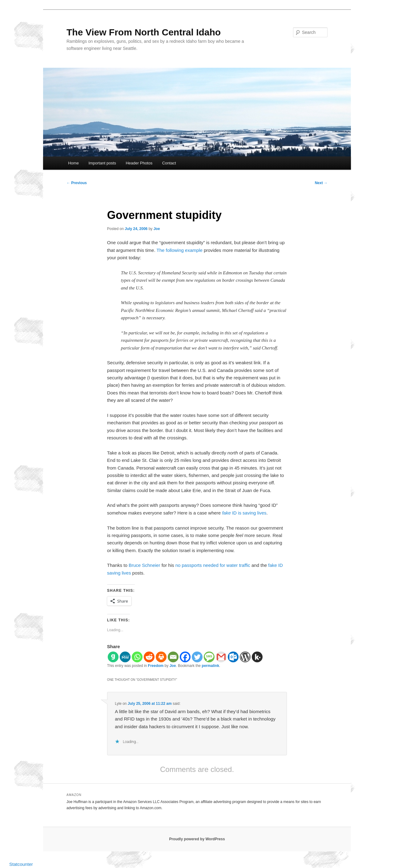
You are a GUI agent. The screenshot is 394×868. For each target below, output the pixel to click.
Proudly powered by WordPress (197, 839)
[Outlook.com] (233, 657)
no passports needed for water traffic (213, 565)
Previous (77, 183)
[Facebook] (185, 657)
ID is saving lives (244, 513)
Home (73, 163)
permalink (210, 666)
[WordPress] (245, 657)
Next (321, 183)
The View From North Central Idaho (144, 32)
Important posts (102, 163)
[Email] (173, 657)
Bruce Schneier (145, 565)
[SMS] (209, 657)
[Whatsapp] (137, 657)
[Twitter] (197, 657)
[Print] (161, 657)
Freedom (156, 666)
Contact (169, 163)
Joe (157, 229)
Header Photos (139, 163)
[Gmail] (221, 657)
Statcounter (21, 864)
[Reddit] (149, 657)
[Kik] (257, 657)
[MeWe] (125, 657)
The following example (180, 250)
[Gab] (113, 657)
